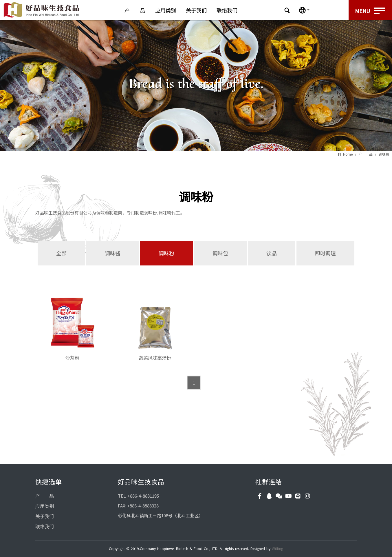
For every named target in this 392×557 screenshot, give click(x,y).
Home (348, 154)
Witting (277, 548)
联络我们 (227, 10)
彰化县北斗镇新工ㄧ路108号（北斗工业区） (160, 515)
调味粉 (384, 154)
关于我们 (196, 10)
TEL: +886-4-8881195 (138, 496)
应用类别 (166, 10)
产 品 (135, 10)
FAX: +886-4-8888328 (138, 506)
